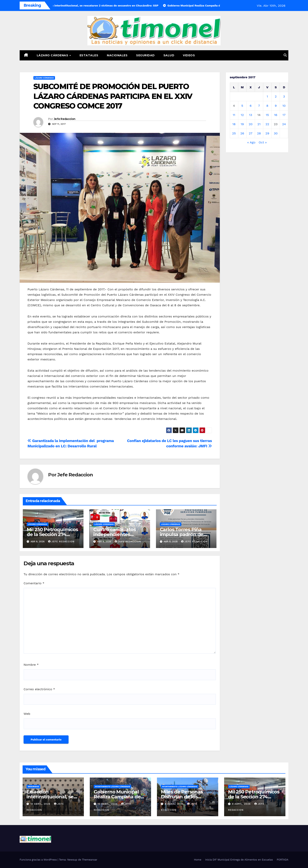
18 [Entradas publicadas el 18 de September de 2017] (234, 124)
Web (27, 714)
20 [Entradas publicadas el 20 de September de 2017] (251, 124)
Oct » (263, 142)
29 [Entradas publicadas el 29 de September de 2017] (267, 133)
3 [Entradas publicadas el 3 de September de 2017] (284, 96)
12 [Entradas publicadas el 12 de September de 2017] (242, 115)
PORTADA (283, 860)
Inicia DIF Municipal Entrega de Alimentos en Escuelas (239, 860)
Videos (189, 55)
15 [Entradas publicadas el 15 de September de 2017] (267, 115)
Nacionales (117, 55)
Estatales (89, 55)
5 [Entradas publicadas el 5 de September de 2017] (242, 106)
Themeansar (90, 860)
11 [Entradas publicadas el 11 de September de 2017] (234, 115)
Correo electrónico (39, 689)
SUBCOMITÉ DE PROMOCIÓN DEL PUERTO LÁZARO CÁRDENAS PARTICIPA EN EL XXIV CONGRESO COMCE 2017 (113, 96)
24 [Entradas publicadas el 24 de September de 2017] (284, 124)
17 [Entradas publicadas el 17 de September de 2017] (284, 115)
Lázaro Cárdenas (53, 55)
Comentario (34, 583)
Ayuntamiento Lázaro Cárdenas (112, 786)
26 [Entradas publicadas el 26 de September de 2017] (242, 133)
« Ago (251, 142)
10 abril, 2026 (41, 804)
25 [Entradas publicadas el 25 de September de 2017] (234, 133)
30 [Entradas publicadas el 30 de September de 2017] (276, 133)
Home (198, 860)
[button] (285, 55)
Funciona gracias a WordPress (39, 860)
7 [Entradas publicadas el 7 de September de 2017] (259, 106)
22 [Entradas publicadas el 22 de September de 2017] (267, 124)
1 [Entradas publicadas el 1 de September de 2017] (267, 96)
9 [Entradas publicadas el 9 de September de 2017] (276, 106)
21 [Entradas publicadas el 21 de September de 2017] (259, 124)
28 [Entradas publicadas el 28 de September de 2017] (259, 133)
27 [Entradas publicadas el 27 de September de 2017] (251, 133)
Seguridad (145, 55)
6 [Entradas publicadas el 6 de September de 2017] (251, 106)
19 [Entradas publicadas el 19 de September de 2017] (242, 124)
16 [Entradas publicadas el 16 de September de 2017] (276, 115)
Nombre (31, 665)
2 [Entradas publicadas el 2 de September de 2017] (276, 96)
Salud (169, 55)
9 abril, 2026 (175, 804)
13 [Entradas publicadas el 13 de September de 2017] (251, 115)
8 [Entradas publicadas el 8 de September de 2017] (267, 106)
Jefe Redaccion (65, 119)
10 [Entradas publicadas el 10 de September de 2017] (284, 106)
